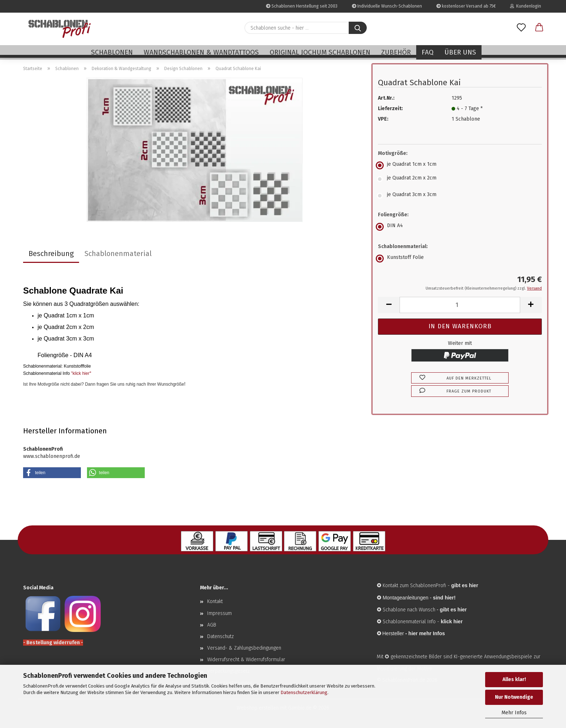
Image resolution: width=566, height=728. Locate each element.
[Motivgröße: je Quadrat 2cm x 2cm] (460, 179)
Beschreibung (51, 253)
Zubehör (396, 52)
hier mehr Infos (426, 633)
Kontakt (215, 601)
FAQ (428, 52)
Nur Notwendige (514, 697)
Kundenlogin (526, 6)
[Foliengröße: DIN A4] (460, 227)
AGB (212, 625)
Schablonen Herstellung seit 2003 (302, 6)
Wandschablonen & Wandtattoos (201, 52)
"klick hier (80, 373)
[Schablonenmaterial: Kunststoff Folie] (460, 259)
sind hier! (444, 598)
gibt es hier (453, 610)
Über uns (460, 52)
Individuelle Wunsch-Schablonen (387, 6)
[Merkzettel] (521, 28)
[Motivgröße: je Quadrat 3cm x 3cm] (460, 196)
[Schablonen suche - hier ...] (358, 28)
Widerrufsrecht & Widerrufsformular (246, 660)
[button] (539, 28)
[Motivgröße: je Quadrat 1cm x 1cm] (460, 165)
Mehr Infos (514, 713)
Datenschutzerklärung (304, 692)
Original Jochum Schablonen (320, 52)
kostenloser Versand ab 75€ (466, 6)
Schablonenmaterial (118, 253)
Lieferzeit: (390, 109)
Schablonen (112, 52)
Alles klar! (514, 679)
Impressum (219, 613)
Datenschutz (221, 636)
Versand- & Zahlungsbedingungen (244, 648)
